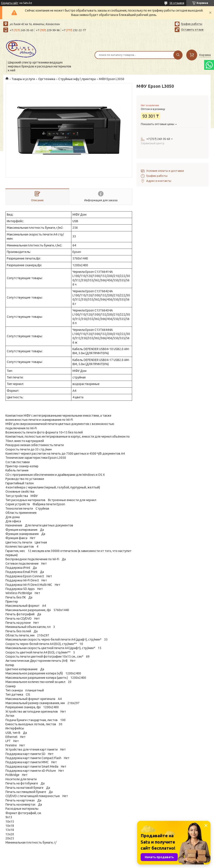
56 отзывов (177, 3)
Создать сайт (10, 3)
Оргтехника (47, 79)
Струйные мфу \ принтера (77, 79)
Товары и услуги (23, 79)
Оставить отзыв (192, 29)
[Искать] (178, 55)
